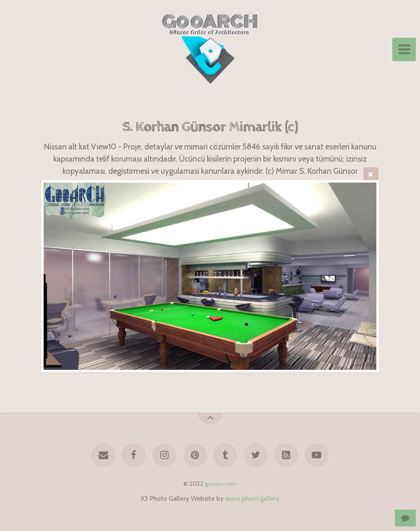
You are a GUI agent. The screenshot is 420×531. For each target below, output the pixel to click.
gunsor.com (221, 484)
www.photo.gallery (252, 498)
